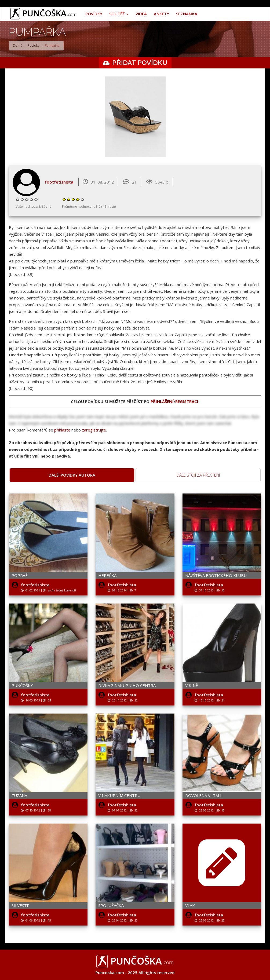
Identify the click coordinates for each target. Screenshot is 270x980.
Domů (18, 45)
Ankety (161, 14)
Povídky (94, 14)
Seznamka (187, 14)
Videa (141, 14)
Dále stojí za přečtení (198, 475)
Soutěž (119, 14)
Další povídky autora (72, 475)
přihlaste (62, 430)
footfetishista (59, 182)
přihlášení (162, 401)
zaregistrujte (94, 430)
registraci (187, 401)
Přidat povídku (140, 63)
